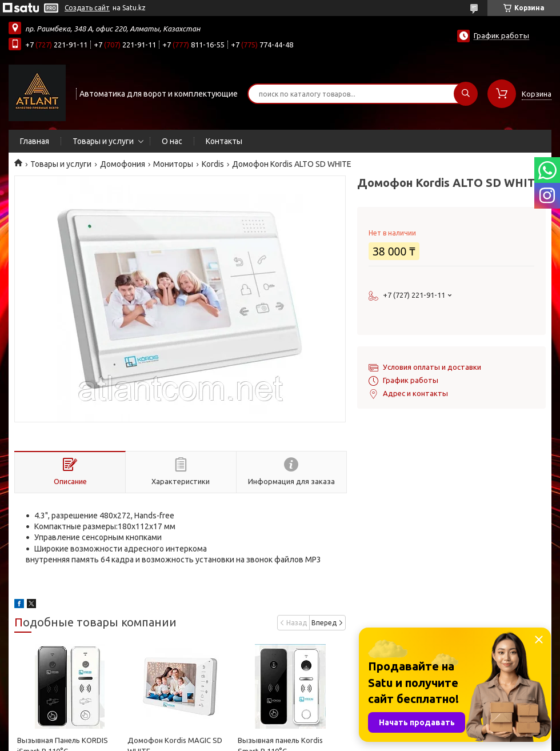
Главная (35, 141)
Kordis (213, 164)
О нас (172, 141)
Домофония (123, 164)
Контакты (224, 141)
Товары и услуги (103, 141)
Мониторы (173, 164)
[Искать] (466, 94)
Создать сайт (87, 8)
